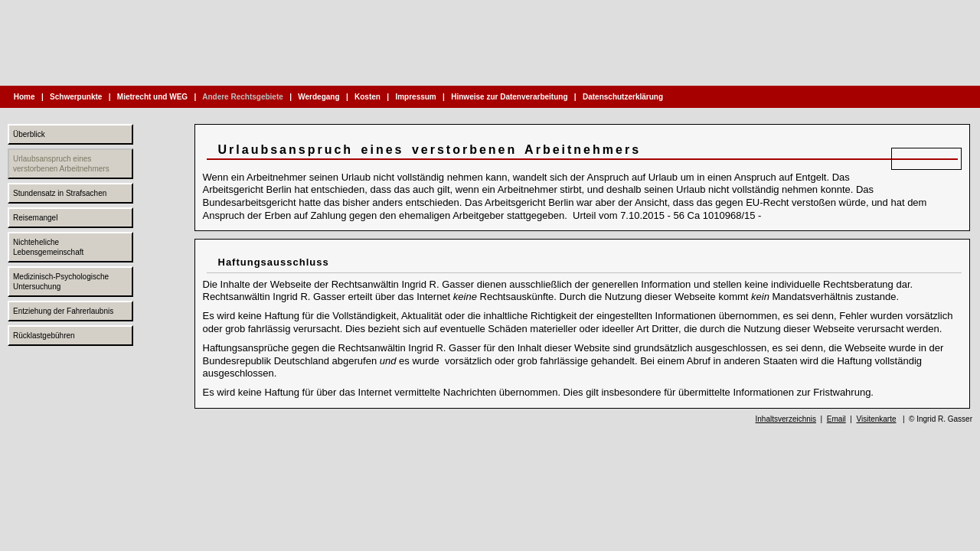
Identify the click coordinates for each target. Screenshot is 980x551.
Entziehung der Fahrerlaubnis (63, 311)
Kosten (367, 97)
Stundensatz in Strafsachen (60, 193)
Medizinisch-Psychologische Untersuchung (61, 282)
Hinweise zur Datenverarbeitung (509, 97)
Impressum (416, 97)
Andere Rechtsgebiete (243, 97)
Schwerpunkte (76, 97)
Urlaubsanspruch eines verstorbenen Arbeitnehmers (61, 164)
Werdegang (319, 97)
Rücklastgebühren (44, 336)
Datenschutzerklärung (623, 97)
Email (836, 419)
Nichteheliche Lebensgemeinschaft (48, 247)
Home (24, 97)
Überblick (29, 134)
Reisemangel (35, 218)
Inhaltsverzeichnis (786, 419)
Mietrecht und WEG (152, 97)
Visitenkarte (876, 419)
